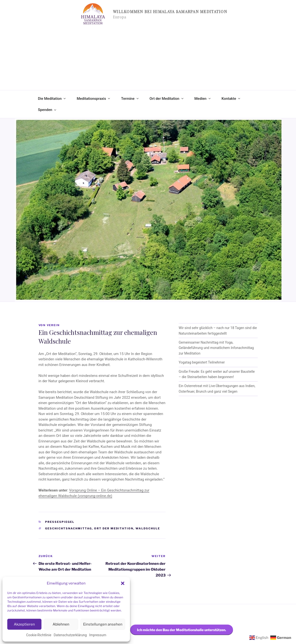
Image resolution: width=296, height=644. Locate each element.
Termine (130, 99)
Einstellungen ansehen (103, 624)
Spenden (48, 110)
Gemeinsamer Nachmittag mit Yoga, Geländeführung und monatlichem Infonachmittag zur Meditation (216, 348)
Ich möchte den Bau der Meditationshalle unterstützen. (182, 630)
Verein (53, 325)
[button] (123, 583)
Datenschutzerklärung (70, 635)
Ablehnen (61, 624)
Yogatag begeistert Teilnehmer (202, 362)
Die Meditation (52, 99)
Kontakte (231, 99)
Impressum (98, 635)
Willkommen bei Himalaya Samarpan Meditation (170, 12)
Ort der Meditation (167, 99)
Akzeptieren (24, 624)
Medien (203, 99)
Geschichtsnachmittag (68, 528)
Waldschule (148, 528)
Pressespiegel (60, 522)
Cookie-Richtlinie (39, 635)
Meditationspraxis (94, 99)
